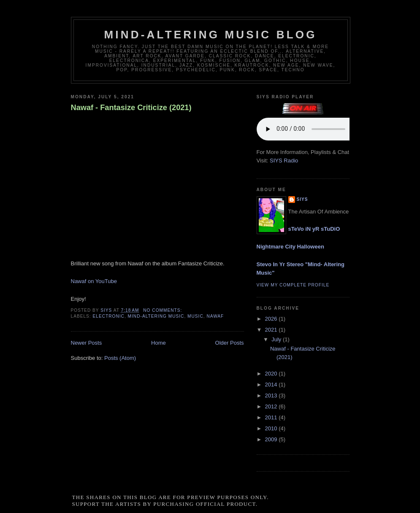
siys (302, 199)
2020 (272, 374)
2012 (272, 406)
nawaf (215, 316)
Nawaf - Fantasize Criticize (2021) (131, 108)
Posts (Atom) (120, 358)
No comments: (163, 310)
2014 (272, 385)
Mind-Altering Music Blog (210, 35)
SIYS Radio (284, 161)
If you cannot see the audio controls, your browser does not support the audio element (320, 129)
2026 (272, 319)
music (195, 316)
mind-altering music (156, 316)
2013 (272, 396)
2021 (272, 330)
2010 (272, 428)
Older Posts (230, 343)
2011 (272, 417)
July (277, 339)
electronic (109, 316)
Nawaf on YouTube (94, 281)
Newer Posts (87, 343)
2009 (272, 439)
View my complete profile (293, 285)
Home (159, 343)
